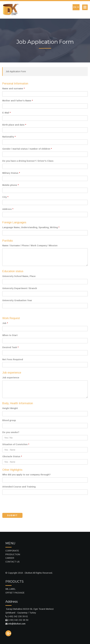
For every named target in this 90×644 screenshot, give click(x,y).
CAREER (10, 558)
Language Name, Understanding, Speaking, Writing (30, 227)
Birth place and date (13, 125)
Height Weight (10, 408)
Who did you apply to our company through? (26, 475)
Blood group (9, 420)
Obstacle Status (11, 456)
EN (76, 7)
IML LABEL (10, 589)
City (5, 197)
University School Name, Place (19, 276)
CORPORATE (12, 551)
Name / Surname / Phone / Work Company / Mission (30, 246)
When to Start (10, 335)
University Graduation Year (17, 300)
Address (7, 209)
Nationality (8, 137)
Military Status (10, 173)
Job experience (11, 378)
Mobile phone (10, 185)
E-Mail (6, 113)
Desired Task (10, 347)
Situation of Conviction (15, 444)
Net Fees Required (13, 359)
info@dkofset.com (17, 624)
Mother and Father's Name (17, 101)
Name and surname (13, 89)
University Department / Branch (20, 288)
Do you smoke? (11, 432)
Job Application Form (16, 71)
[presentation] (26, 503)
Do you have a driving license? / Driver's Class (28, 161)
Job (4, 323)
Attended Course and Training (19, 487)
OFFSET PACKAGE (15, 593)
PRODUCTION (13, 554)
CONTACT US (12, 562)
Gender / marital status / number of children (26, 149)
